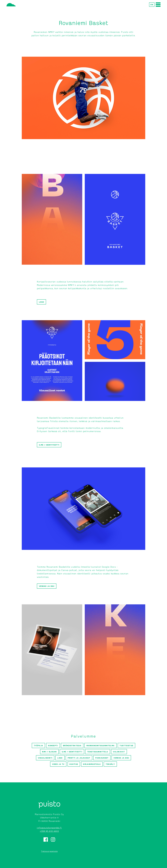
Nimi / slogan (49, 752)
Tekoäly (110, 764)
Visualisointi (45, 758)
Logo (42, 302)
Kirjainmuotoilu (92, 764)
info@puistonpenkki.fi (49, 828)
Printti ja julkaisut (79, 758)
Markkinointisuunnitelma (101, 746)
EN (152, 5)
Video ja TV (58, 764)
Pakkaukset (102, 758)
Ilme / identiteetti (49, 445)
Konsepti (53, 746)
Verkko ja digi (47, 586)
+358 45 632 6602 (49, 831)
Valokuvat (119, 752)
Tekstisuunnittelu (98, 752)
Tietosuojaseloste (49, 851)
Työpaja (38, 746)
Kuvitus (74, 764)
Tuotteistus (126, 746)
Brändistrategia (72, 746)
